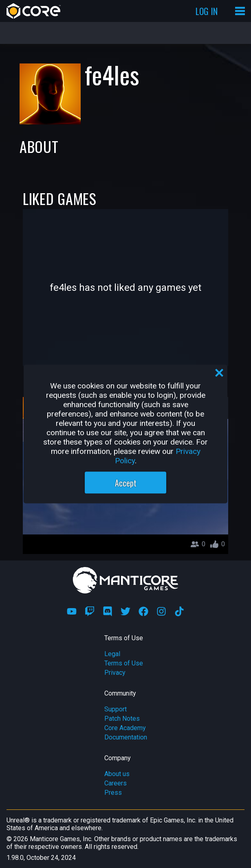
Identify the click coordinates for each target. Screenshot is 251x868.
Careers (116, 783)
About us (117, 774)
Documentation (126, 737)
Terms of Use (124, 663)
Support (116, 709)
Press (113, 793)
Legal (112, 654)
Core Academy (125, 728)
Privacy (115, 673)
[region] (125, 434)
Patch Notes (122, 719)
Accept (126, 483)
